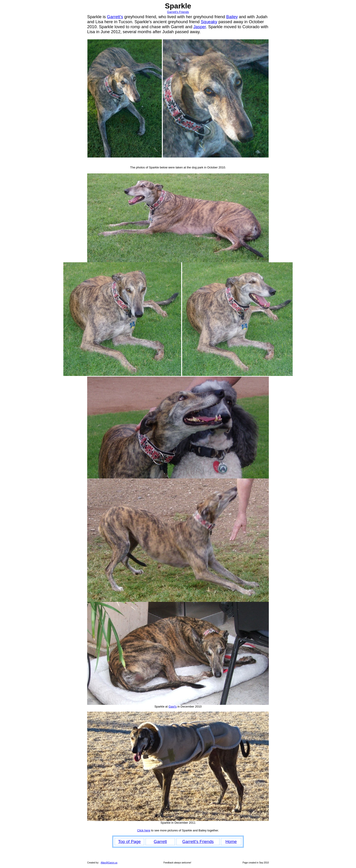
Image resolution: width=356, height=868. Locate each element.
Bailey (232, 17)
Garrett (160, 842)
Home (231, 842)
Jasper (200, 27)
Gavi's (173, 707)
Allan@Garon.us (109, 863)
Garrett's (115, 17)
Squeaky (209, 22)
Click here (144, 830)
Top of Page (129, 842)
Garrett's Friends (178, 12)
